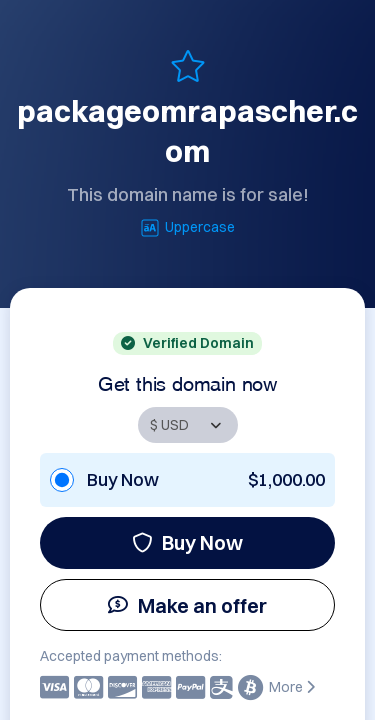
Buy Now (187, 542)
